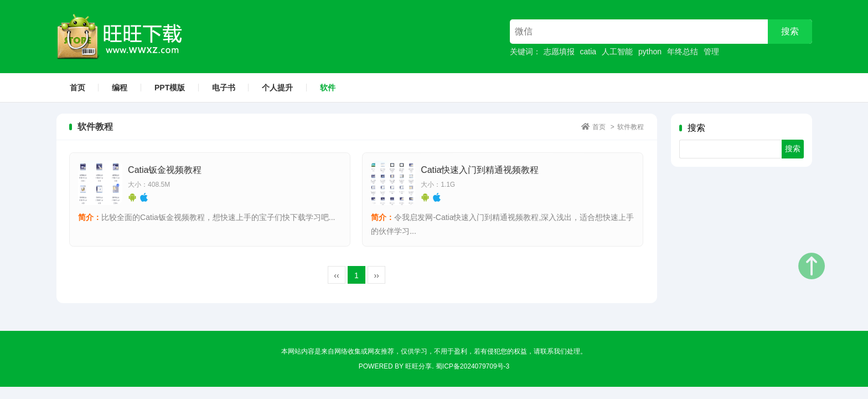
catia (588, 52)
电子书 (224, 88)
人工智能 (617, 52)
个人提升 (277, 88)
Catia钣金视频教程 (165, 170)
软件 (328, 88)
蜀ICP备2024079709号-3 (472, 367)
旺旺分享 (418, 367)
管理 (711, 52)
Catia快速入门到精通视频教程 (480, 170)
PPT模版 (170, 88)
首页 (77, 88)
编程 (120, 88)
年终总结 (683, 52)
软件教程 (631, 127)
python (650, 52)
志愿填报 (559, 52)
